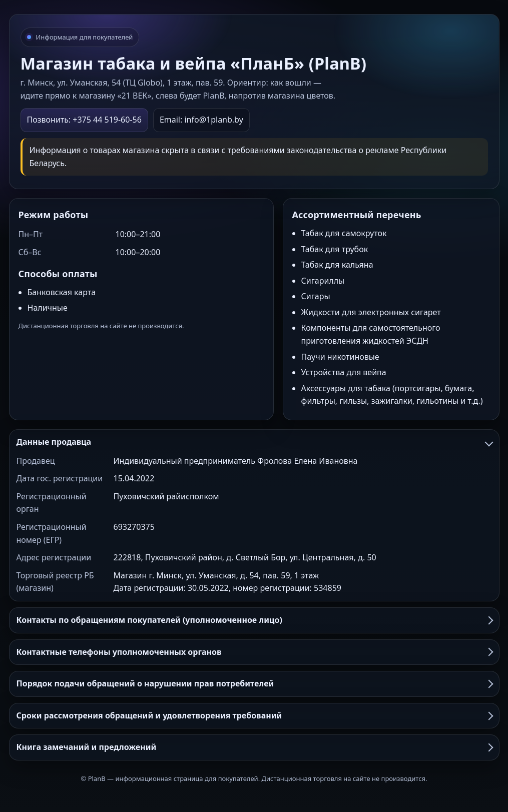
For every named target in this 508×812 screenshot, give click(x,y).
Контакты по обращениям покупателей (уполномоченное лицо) (254, 620)
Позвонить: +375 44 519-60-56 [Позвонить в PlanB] (84, 120)
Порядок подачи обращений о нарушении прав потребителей (254, 683)
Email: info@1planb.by (201, 120)
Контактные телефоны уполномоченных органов (254, 652)
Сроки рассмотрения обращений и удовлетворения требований (254, 715)
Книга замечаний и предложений (254, 747)
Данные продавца (254, 442)
